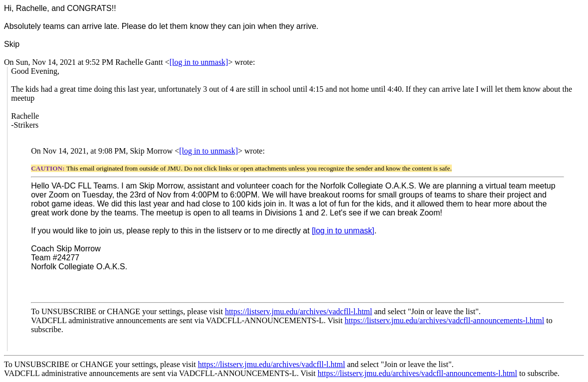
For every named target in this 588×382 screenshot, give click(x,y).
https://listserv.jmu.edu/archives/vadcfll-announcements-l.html (444, 320)
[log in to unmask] (199, 62)
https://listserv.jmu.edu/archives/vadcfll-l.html (298, 311)
